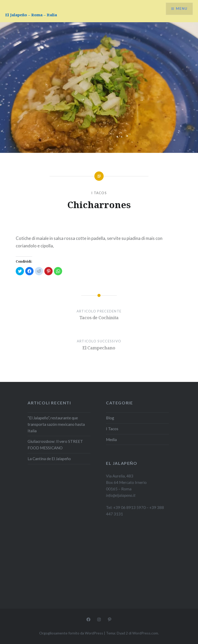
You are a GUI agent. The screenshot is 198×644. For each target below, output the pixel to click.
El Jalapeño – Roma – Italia (31, 15)
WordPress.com (145, 633)
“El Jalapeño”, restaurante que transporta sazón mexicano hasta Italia (56, 424)
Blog (110, 418)
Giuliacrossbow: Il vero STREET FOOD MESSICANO (55, 445)
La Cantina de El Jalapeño (49, 459)
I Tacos (99, 193)
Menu (181, 9)
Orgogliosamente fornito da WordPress (71, 633)
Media (111, 439)
